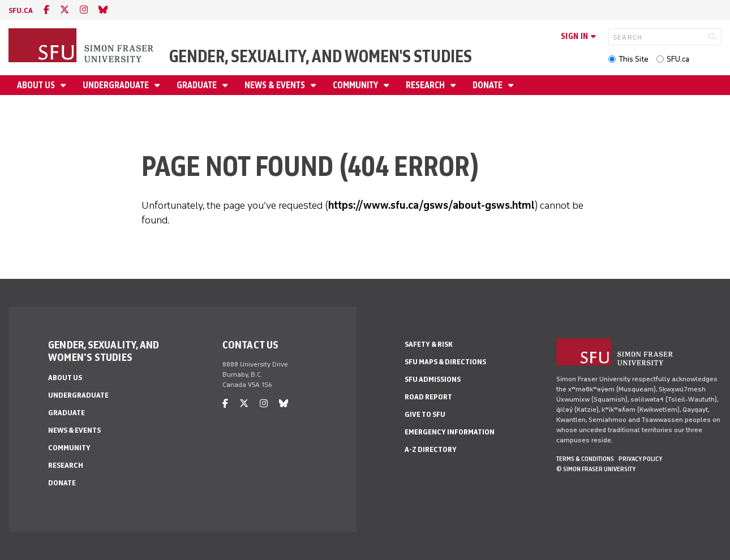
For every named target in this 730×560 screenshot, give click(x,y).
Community (356, 85)
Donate (488, 85)
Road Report (428, 397)
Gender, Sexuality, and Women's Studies (321, 56)
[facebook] (46, 10)
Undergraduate (117, 85)
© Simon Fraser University (596, 469)
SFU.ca (678, 59)
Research (426, 85)
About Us (37, 85)
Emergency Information (450, 432)
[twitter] (65, 10)
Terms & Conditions (585, 459)
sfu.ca (21, 10)
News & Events (276, 85)
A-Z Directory (431, 449)
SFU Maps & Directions (445, 362)
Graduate (197, 85)
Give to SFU (425, 414)
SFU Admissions (433, 379)
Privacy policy (640, 459)
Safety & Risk (429, 344)
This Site (634, 59)
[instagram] (84, 10)
